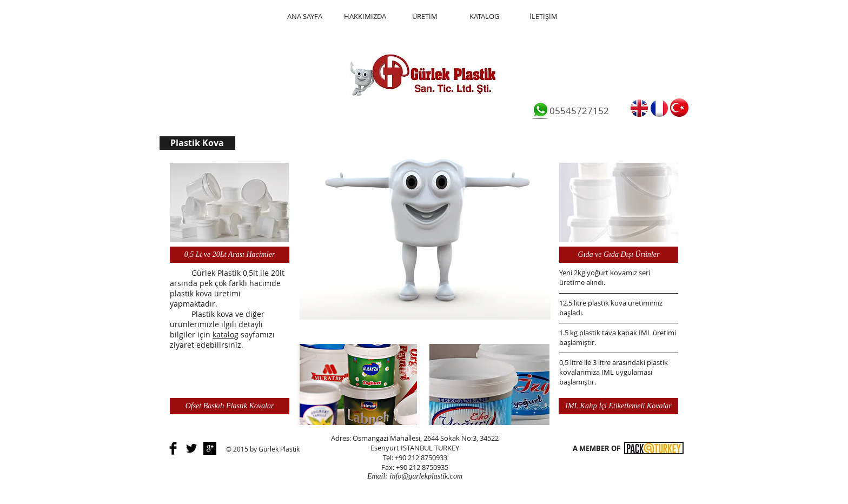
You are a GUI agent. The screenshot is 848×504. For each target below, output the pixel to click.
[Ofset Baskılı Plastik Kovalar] (230, 406)
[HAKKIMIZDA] (365, 16)
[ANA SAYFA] (305, 16)
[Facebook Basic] (173, 448)
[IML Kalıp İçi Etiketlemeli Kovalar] (618, 406)
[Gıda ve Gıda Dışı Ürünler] (619, 255)
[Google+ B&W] (210, 448)
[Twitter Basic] (191, 448)
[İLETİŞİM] (544, 16)
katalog (226, 334)
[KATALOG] (484, 16)
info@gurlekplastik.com (426, 476)
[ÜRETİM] (425, 16)
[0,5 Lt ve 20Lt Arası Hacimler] (230, 255)
